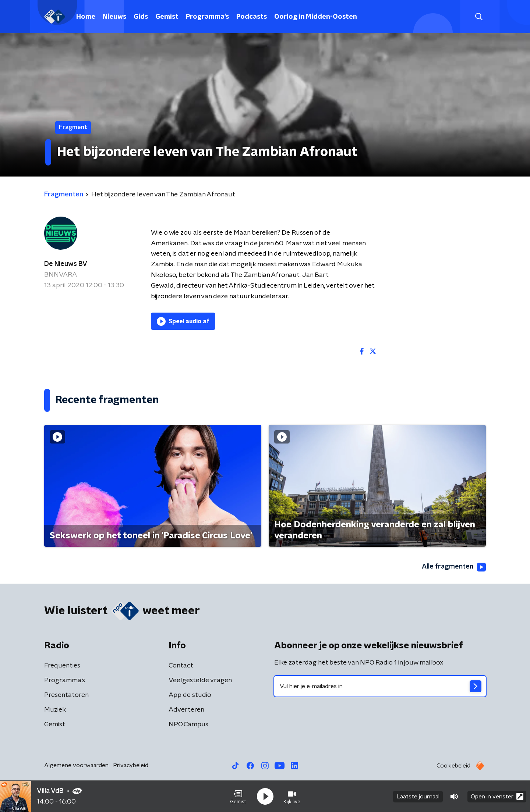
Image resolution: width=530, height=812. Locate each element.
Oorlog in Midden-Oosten (316, 17)
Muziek (55, 710)
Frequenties (62, 666)
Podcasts (252, 17)
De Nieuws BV (66, 264)
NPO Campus (188, 724)
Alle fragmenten (454, 567)
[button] (238, 797)
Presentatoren (66, 695)
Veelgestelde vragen (200, 680)
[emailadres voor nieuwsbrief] (380, 686)
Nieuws (114, 17)
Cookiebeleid (453, 766)
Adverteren (186, 710)
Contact (181, 666)
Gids (141, 17)
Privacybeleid (131, 765)
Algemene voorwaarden (76, 765)
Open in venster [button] (497, 796)
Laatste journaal (418, 797)
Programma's (207, 17)
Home (86, 17)
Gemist (167, 17)
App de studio (190, 695)
